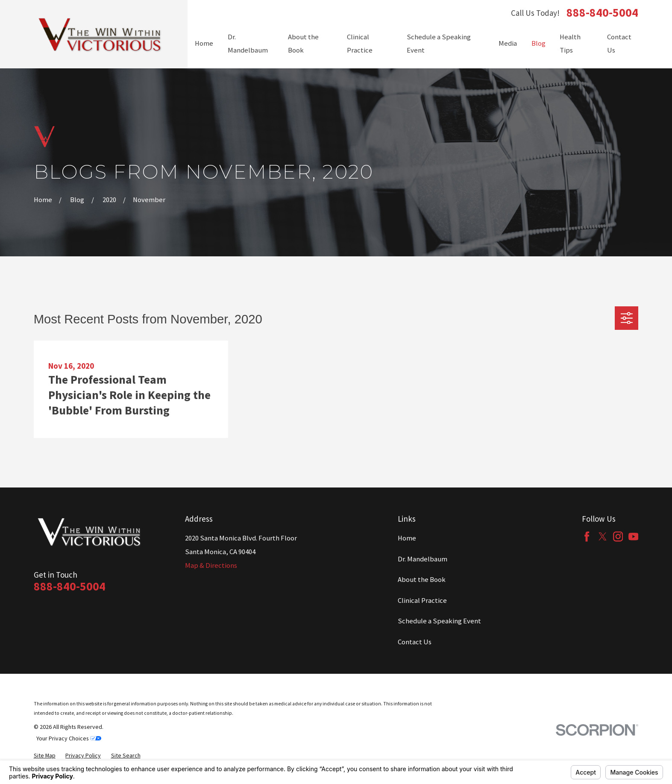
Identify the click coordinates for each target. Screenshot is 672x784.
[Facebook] (587, 536)
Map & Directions (211, 565)
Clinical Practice (422, 600)
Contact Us (415, 642)
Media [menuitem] (508, 43)
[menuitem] (45, 756)
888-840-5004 (602, 13)
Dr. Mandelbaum (423, 559)
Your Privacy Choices (69, 738)
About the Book (422, 580)
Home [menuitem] (204, 43)
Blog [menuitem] (538, 43)
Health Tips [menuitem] (570, 44)
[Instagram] (618, 536)
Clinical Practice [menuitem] (360, 44)
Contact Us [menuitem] (619, 44)
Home (407, 538)
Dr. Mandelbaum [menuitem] (248, 44)
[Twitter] (603, 536)
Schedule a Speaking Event (439, 621)
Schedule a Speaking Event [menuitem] (439, 44)
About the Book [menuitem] (303, 44)
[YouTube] (633, 536)
